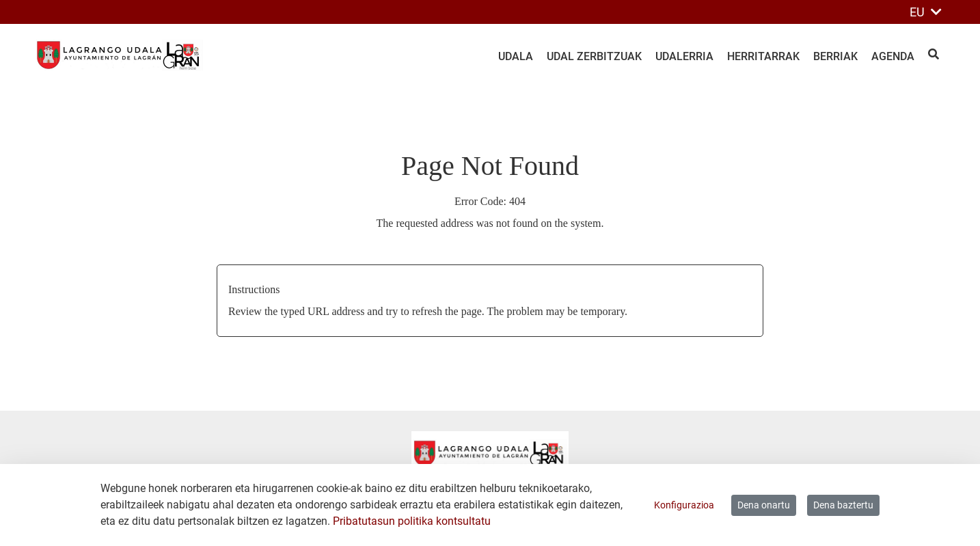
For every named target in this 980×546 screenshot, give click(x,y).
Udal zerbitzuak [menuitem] (594, 56)
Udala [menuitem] (516, 56)
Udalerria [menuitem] (684, 56)
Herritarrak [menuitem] (763, 56)
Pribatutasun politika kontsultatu (412, 521)
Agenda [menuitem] (893, 56)
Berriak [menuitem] (835, 56)
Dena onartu (764, 505)
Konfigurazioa (684, 505)
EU (926, 12)
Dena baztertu (843, 505)
